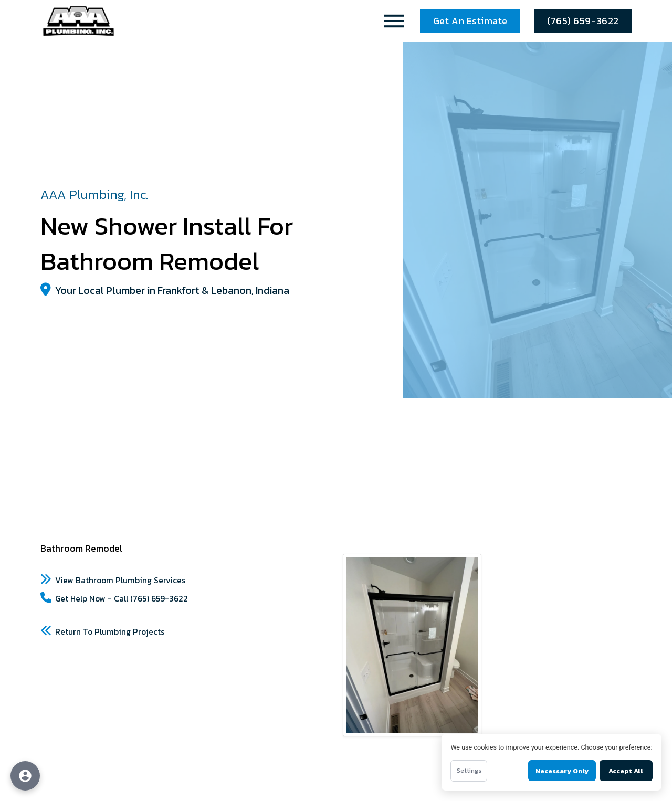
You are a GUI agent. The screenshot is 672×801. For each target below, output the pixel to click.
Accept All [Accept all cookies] (626, 771)
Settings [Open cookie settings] (469, 771)
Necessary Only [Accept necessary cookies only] (562, 771)
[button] (394, 21)
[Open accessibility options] (25, 776)
